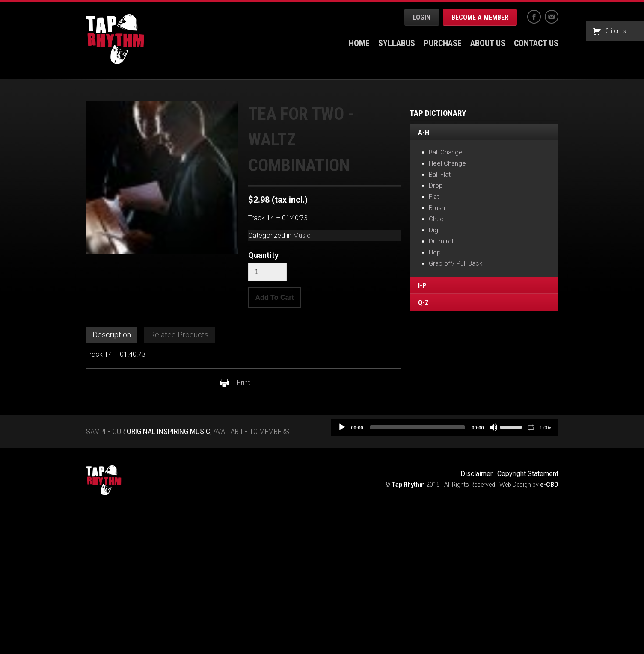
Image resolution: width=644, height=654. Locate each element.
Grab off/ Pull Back (456, 263)
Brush (437, 208)
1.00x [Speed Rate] (545, 428)
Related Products (179, 335)
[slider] (418, 427)
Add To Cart (275, 297)
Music (302, 235)
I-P (422, 286)
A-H (424, 133)
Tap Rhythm (115, 39)
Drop (436, 186)
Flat (434, 197)
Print (243, 382)
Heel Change (447, 163)
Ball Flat (440, 175)
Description (112, 335)
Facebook (534, 17)
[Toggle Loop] (531, 427)
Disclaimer (476, 474)
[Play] (342, 427)
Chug (436, 219)
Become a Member (480, 17)
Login (422, 17)
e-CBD (549, 485)
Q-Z (423, 303)
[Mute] (493, 427)
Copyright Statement (528, 474)
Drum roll (442, 241)
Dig (433, 230)
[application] (444, 427)
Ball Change (446, 152)
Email (552, 17)
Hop (435, 252)
